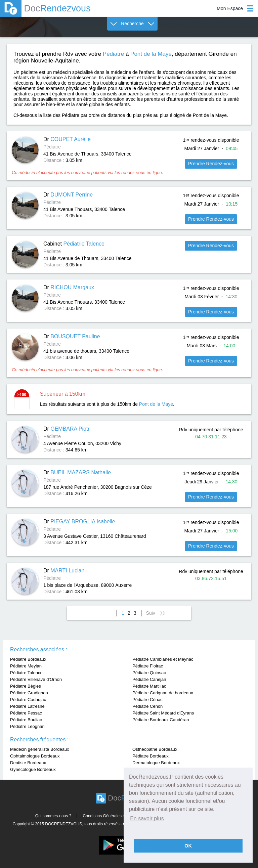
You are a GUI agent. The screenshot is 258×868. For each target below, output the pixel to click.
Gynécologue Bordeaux (33, 769)
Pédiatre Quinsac (149, 673)
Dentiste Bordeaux (28, 763)
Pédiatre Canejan (149, 679)
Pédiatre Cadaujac (28, 700)
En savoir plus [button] (147, 818)
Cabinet (74, 244)
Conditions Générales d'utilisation (113, 816)
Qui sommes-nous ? (53, 816)
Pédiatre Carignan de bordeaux (163, 693)
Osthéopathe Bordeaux (155, 749)
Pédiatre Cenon (147, 706)
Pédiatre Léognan (27, 726)
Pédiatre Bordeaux (28, 659)
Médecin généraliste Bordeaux (40, 749)
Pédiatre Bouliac (26, 720)
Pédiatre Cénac (147, 700)
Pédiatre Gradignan (29, 693)
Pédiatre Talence (26, 673)
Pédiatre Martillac (149, 686)
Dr (67, 139)
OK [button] (188, 846)
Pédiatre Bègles (26, 686)
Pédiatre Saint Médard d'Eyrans (163, 713)
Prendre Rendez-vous (211, 164)
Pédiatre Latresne (27, 706)
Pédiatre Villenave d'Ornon (36, 679)
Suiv (151, 613)
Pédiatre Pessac (26, 713)
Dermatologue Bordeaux (156, 763)
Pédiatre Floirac (148, 666)
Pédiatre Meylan (26, 666)
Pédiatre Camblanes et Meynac (163, 659)
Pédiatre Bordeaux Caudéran (161, 720)
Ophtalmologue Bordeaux (35, 756)
